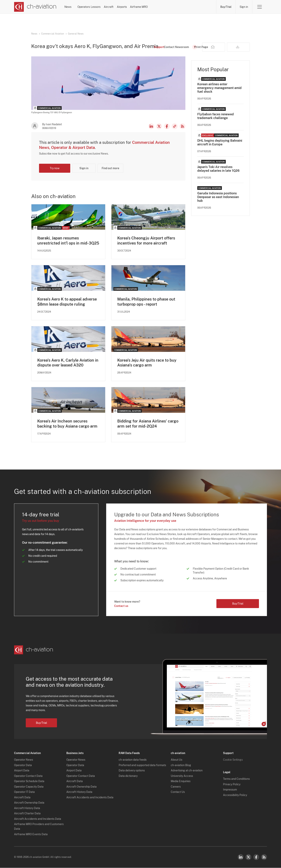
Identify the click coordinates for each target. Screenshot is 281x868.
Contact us (121, 606)
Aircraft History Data (27, 808)
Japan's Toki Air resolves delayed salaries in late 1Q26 (218, 169)
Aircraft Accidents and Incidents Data (38, 819)
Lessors (126, 7)
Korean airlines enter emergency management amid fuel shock (219, 88)
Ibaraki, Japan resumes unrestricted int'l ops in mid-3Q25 (68, 241)
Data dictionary (128, 776)
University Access (182, 776)
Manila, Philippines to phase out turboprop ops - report (146, 302)
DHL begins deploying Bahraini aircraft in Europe (220, 142)
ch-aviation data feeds (133, 760)
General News (76, 34)
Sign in (244, 7)
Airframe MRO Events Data (31, 834)
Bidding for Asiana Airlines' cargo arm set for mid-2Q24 (148, 424)
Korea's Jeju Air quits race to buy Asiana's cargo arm (147, 363)
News (78, 7)
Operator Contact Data (28, 776)
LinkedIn (151, 126)
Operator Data (23, 765)
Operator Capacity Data (29, 787)
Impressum (230, 790)
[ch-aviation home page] (35, 7)
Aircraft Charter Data (27, 814)
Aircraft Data (22, 798)
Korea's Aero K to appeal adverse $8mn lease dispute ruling (67, 302)
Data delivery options (132, 771)
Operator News (24, 760)
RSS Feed (182, 126)
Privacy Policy (232, 784)
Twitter (248, 857)
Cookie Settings (233, 760)
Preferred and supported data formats (142, 765)
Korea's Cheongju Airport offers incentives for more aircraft (146, 241)
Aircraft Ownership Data (29, 803)
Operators (101, 7)
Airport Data (22, 771)
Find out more (110, 168)
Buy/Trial (226, 7)
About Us (177, 760)
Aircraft (149, 7)
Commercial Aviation (53, 34)
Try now (55, 168)
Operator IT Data (24, 792)
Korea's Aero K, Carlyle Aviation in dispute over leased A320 (68, 363)
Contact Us (178, 792)
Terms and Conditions (236, 779)
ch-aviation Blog (181, 765)
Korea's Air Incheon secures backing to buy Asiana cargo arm (67, 424)
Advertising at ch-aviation (187, 771)
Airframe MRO (201, 7)
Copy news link (175, 126)
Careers (176, 787)
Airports (173, 7)
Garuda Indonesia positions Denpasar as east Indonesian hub (218, 197)
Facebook (167, 126)
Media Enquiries (181, 782)
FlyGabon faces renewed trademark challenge (216, 116)
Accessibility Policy (235, 795)
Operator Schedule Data (29, 782)
